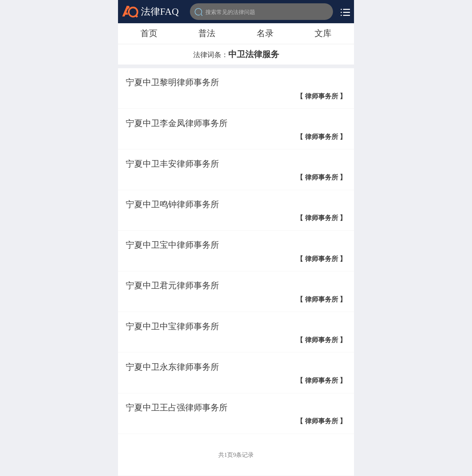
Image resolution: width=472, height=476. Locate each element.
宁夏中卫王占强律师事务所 (177, 407)
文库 (323, 33)
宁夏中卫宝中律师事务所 (172, 245)
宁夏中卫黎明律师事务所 (172, 82)
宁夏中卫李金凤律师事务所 (177, 123)
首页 (149, 33)
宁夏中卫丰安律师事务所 (172, 164)
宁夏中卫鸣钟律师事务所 (172, 204)
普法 (207, 33)
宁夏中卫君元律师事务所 (172, 285)
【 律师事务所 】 (321, 96)
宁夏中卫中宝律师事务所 (172, 326)
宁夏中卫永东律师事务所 (172, 367)
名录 (265, 33)
